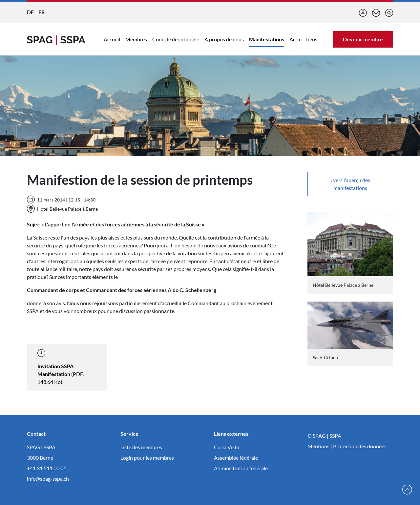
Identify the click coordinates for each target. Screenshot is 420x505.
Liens (311, 39)
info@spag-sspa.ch (48, 479)
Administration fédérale (241, 468)
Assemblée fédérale (236, 458)
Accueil (112, 39)
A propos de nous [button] (224, 39)
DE (30, 12)
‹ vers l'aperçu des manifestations (350, 184)
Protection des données (360, 446)
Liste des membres (141, 447)
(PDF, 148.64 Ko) (61, 367)
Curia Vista (227, 447)
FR (42, 12)
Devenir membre (363, 39)
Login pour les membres (147, 458)
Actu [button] (295, 39)
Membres (136, 39)
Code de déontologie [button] (176, 39)
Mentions (318, 446)
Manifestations (267, 39)
